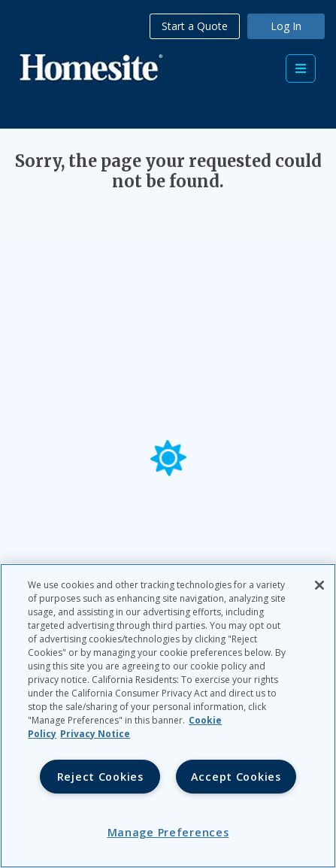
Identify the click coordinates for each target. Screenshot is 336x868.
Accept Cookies (236, 777)
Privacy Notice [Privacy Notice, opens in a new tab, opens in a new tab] (95, 734)
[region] (168, 716)
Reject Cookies (100, 777)
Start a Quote (195, 26)
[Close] (319, 585)
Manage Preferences (168, 832)
